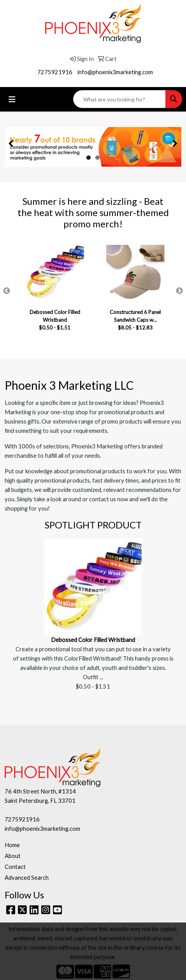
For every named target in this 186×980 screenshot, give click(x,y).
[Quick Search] (119, 99)
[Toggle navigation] (12, 99)
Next (179, 291)
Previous (7, 291)
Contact (15, 867)
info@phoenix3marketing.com (115, 72)
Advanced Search (27, 878)
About (13, 856)
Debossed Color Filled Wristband (93, 640)
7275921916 (55, 72)
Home (12, 845)
